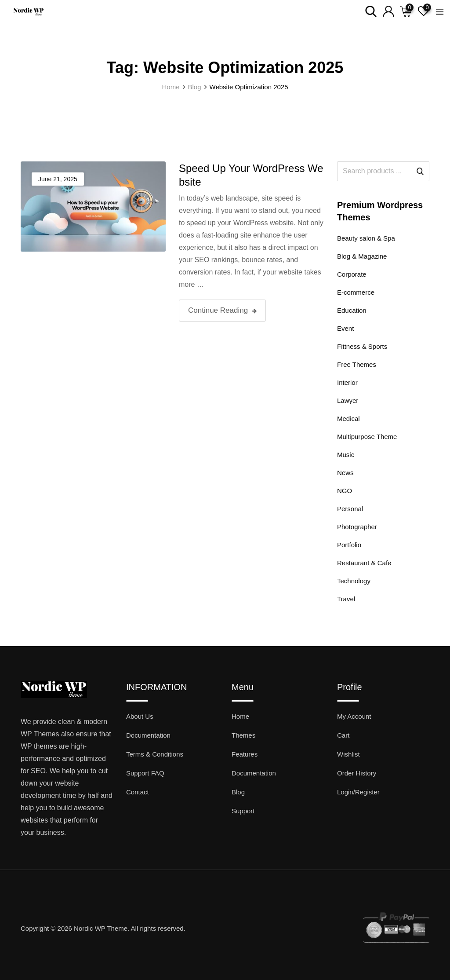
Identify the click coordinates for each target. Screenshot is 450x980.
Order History (357, 773)
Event (345, 328)
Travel (346, 599)
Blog (238, 792)
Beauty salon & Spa (366, 238)
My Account (354, 716)
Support (243, 811)
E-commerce (356, 292)
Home (240, 716)
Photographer (357, 527)
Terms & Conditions (155, 754)
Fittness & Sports (362, 346)
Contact (138, 792)
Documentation (148, 735)
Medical (348, 419)
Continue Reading (222, 310)
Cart (343, 735)
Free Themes (357, 364)
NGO (345, 491)
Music (346, 455)
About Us (140, 716)
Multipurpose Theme (367, 437)
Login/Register (358, 792)
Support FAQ (145, 773)
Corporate (352, 274)
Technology (354, 581)
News (345, 473)
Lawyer (348, 400)
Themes (243, 735)
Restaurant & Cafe (364, 563)
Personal (350, 509)
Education (352, 310)
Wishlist (348, 754)
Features (245, 754)
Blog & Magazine (362, 256)
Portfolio (349, 545)
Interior (347, 382)
